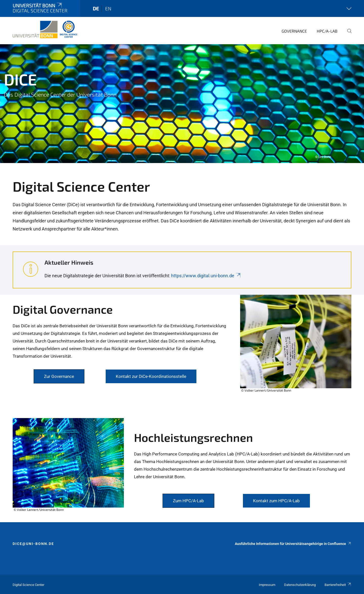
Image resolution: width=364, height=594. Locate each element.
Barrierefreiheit (338, 585)
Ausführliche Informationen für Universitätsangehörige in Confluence (293, 544)
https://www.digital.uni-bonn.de (206, 276)
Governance (294, 31)
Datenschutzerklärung (300, 585)
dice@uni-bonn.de (33, 544)
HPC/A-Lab (327, 31)
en (108, 8)
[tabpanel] (182, 104)
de (96, 8)
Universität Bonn (38, 5)
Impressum (267, 585)
